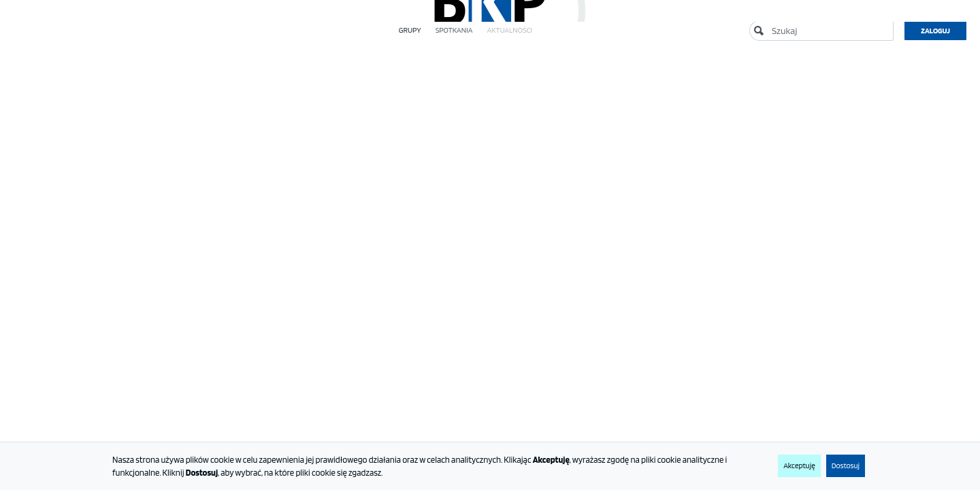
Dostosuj (846, 465)
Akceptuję (799, 465)
